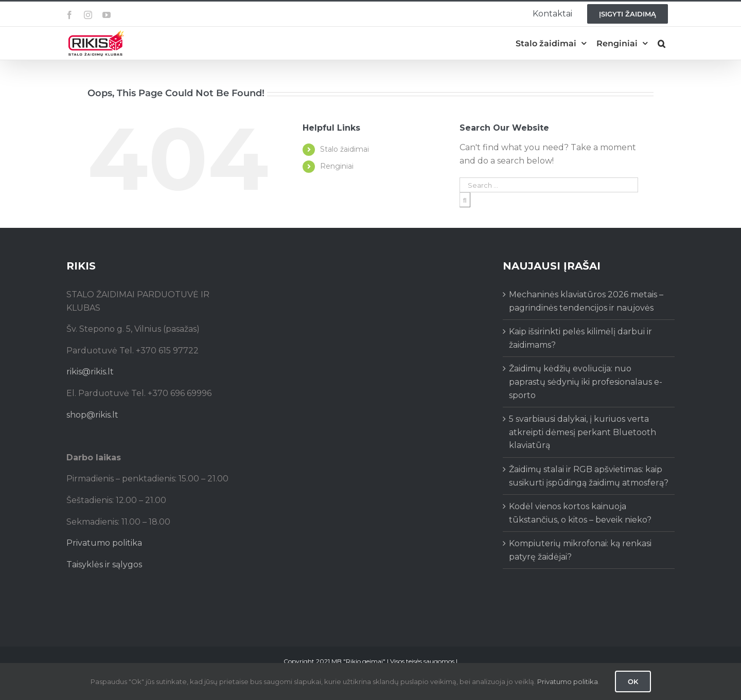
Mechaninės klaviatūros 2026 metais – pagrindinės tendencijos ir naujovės (586, 301)
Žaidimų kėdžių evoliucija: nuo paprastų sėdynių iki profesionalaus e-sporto (586, 382)
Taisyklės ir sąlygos (104, 564)
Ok (633, 681)
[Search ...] (549, 185)
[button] (661, 43)
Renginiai (337, 166)
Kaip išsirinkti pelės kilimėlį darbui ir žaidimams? (580, 338)
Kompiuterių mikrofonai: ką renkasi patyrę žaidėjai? (580, 550)
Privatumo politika (104, 543)
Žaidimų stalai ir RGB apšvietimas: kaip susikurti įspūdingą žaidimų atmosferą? (589, 476)
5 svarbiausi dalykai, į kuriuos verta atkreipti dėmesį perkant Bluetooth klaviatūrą (583, 432)
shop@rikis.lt (92, 415)
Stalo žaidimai (345, 149)
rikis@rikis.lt (90, 372)
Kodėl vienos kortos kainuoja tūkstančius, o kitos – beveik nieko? (580, 513)
